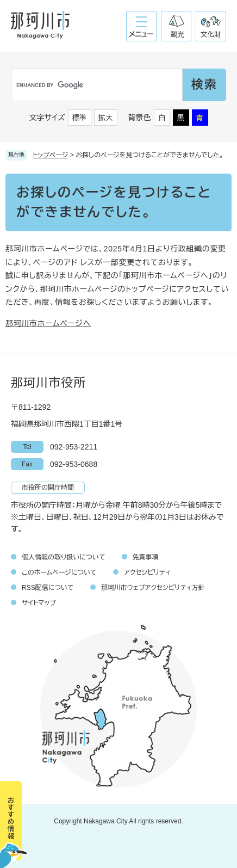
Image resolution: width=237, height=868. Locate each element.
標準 (79, 118)
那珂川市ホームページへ (48, 323)
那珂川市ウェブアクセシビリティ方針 (153, 588)
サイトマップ (39, 603)
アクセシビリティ (147, 572)
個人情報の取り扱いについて (64, 557)
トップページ (51, 155)
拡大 (105, 118)
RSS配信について (48, 588)
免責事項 (146, 557)
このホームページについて (59, 572)
